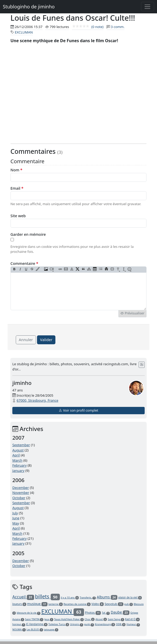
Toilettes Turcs (59, 624)
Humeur (133, 624)
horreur (19, 624)
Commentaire (24, 263)
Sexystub (114, 604)
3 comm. (118, 27)
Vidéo (98, 604)
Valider (46, 340)
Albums (107, 597)
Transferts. (88, 597)
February (20, 465)
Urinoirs (77, 624)
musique (37, 604)
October (19, 498)
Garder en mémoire (28, 234)
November (21, 493)
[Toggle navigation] (148, 7)
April (16, 455)
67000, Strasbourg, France (37, 400)
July (15, 513)
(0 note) (88, 27)
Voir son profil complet (78, 410)
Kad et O (132, 619)
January (18, 471)
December (21, 488)
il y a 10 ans (70, 597)
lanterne (55, 604)
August (18, 450)
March (17, 460)
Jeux (49, 619)
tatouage (51, 629)
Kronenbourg (105, 624)
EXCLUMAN (24, 32)
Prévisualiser (132, 313)
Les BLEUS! (35, 629)
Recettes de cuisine (77, 604)
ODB (121, 624)
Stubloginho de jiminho (29, 7)
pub (129, 604)
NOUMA (19, 629)
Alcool (101, 619)
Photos (93, 612)
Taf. (106, 613)
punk (89, 624)
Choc (90, 619)
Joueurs (19, 604)
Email (17, 188)
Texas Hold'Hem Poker (69, 619)
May (16, 523)
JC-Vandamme (37, 624)
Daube (120, 612)
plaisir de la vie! (130, 597)
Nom (16, 170)
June (16, 518)
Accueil (23, 597)
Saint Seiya (116, 619)
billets (48, 596)
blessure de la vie (29, 613)
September (21, 445)
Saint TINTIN (34, 619)
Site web (18, 216)
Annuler (26, 340)
